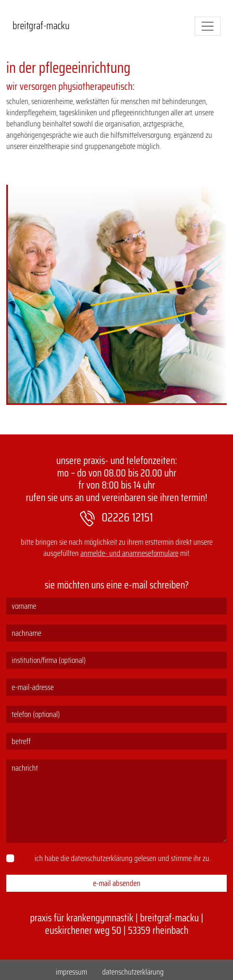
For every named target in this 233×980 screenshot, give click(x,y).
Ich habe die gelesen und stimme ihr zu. (123, 858)
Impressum (71, 972)
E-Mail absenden (117, 883)
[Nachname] (116, 633)
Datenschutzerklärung (102, 858)
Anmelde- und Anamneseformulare (129, 553)
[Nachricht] (116, 801)
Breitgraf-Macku (41, 26)
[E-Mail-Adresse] (116, 687)
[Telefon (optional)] (116, 714)
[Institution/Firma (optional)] (116, 660)
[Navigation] (208, 26)
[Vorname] (116, 606)
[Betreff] (116, 741)
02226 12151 (117, 517)
